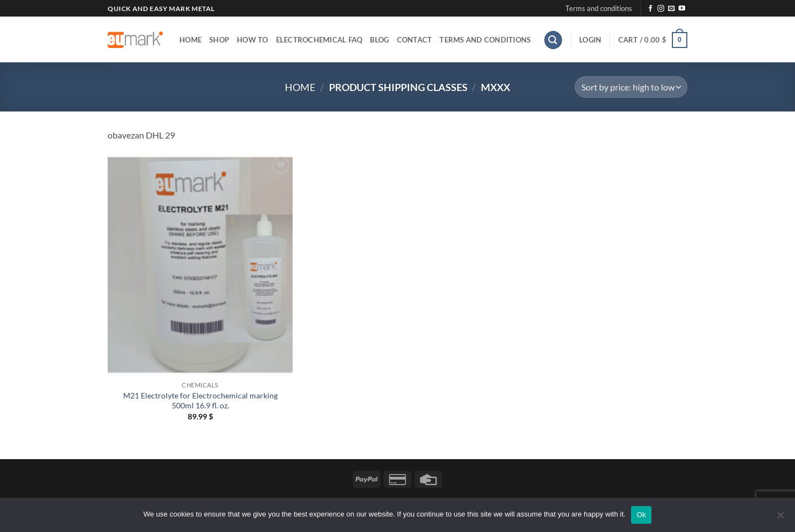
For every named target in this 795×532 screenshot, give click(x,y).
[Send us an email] (671, 9)
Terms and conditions (599, 8)
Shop (219, 40)
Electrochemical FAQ (319, 40)
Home (190, 40)
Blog (379, 40)
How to (253, 40)
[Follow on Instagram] (661, 9)
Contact (415, 40)
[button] (553, 40)
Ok (641, 515)
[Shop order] (631, 87)
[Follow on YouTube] (682, 9)
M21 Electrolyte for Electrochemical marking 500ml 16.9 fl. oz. (200, 401)
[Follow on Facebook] (650, 9)
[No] (780, 518)
